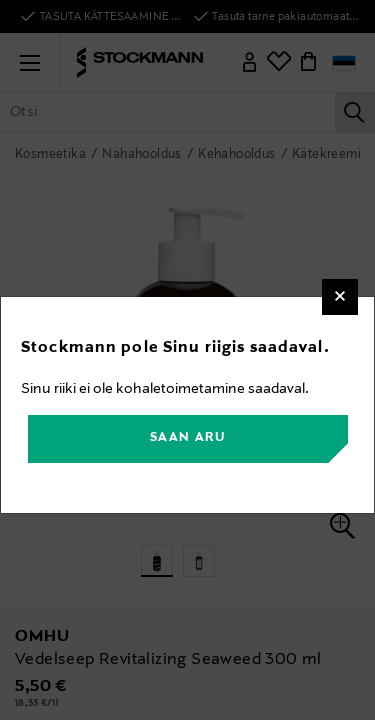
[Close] (340, 297)
